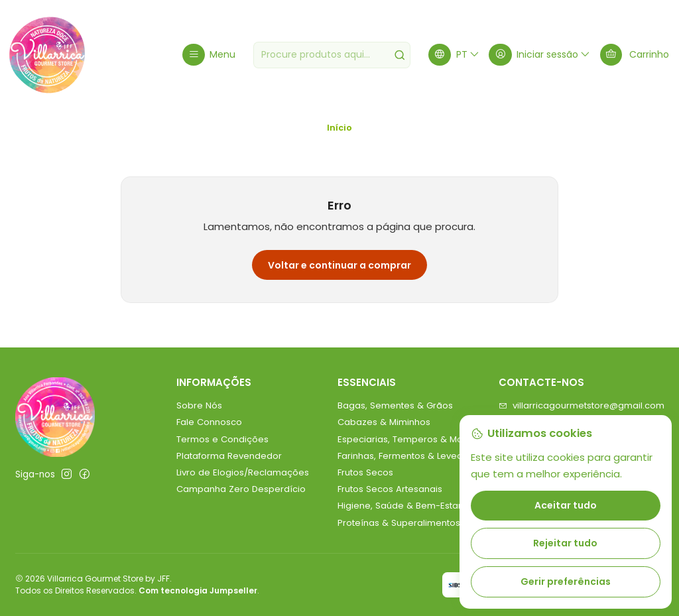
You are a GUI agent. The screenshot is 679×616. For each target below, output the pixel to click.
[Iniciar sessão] (540, 55)
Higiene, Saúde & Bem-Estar (400, 506)
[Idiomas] (454, 55)
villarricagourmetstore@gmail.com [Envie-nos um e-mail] (582, 405)
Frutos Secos (365, 472)
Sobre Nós (199, 405)
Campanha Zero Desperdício (241, 489)
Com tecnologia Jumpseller (198, 590)
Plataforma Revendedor (229, 456)
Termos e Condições (222, 439)
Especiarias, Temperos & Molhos (409, 439)
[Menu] (209, 55)
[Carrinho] (635, 55)
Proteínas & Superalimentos (399, 523)
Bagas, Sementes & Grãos (395, 405)
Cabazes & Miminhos (384, 422)
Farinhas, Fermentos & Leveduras (410, 456)
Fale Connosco (209, 422)
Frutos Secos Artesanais (390, 489)
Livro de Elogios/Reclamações (243, 472)
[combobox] (332, 55)
